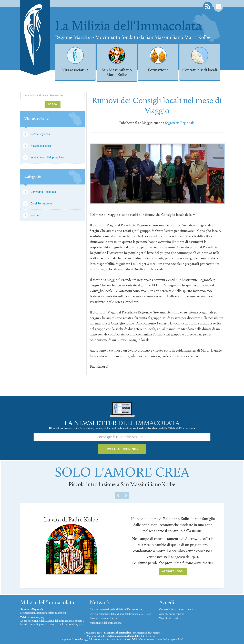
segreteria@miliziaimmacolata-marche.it (43, 613)
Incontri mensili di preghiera (47, 157)
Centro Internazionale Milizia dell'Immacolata (116, 610)
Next (126, 496)
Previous (118, 496)
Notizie (35, 215)
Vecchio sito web (169, 619)
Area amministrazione (172, 614)
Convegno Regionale (43, 192)
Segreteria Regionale (180, 123)
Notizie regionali (40, 134)
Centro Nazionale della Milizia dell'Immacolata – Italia (120, 614)
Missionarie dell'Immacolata (106, 623)
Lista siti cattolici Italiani (104, 619)
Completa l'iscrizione (122, 449)
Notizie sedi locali (41, 146)
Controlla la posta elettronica (176, 610)
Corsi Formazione (41, 204)
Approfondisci (173, 571)
